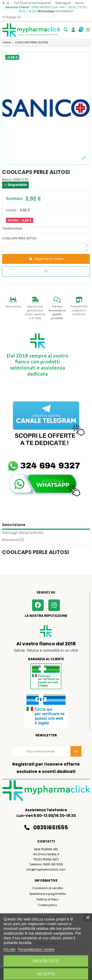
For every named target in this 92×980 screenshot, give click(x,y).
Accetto (46, 974)
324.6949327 (56, 11)
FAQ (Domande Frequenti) (33, 3)
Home (79, 3)
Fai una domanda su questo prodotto (57, 312)
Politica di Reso (47, 899)
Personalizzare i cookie (36, 949)
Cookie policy (47, 905)
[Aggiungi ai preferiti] (46, 271)
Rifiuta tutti (46, 961)
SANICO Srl (21, 179)
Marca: (7, 180)
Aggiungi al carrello (46, 259)
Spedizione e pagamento (48, 894)
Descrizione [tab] (14, 525)
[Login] (73, 30)
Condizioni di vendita (48, 888)
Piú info (9, 949)
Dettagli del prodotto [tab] (23, 533)
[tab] (46, 541)
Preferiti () (12, 17)
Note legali (63, 3)
